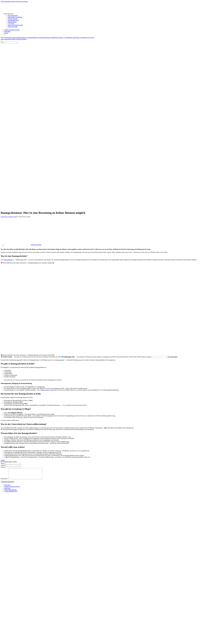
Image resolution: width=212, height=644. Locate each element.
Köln (15, 217)
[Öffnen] (5, 35)
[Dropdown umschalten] (13, 14)
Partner (6, 33)
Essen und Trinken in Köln (15, 25)
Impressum (7, 490)
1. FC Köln (11, 23)
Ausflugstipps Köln (13, 20)
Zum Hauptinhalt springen (8, 1)
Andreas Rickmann (36, 245)
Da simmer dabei (173, 357)
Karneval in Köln (13, 27)
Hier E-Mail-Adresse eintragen (142, 357)
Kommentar (5, 481)
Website (3, 467)
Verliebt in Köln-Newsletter (12, 30)
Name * (3, 463)
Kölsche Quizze (12, 22)
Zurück (3, 460)
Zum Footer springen (22, 1)
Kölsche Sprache (13, 19)
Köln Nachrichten (13, 16)
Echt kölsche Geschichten (15, 17)
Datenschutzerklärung (10, 492)
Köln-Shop (4, 39)
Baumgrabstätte (8, 260)
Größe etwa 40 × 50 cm (47, 390)
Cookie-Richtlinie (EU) (11, 493)
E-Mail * (3, 465)
